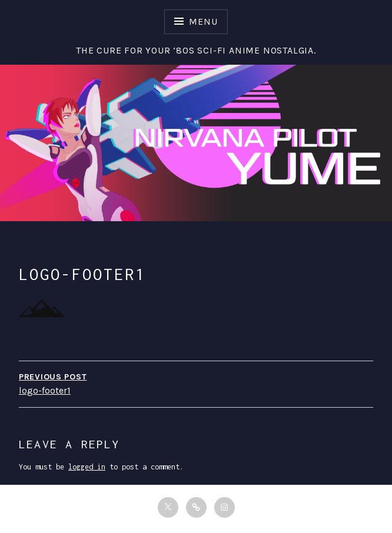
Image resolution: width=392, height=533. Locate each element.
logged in (87, 467)
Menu (203, 21)
